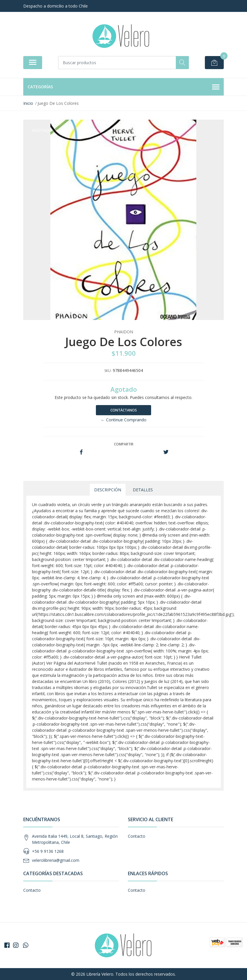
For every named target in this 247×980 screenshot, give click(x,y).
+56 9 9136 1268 (48, 851)
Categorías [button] (123, 87)
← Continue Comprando (124, 420)
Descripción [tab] (108, 490)
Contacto (137, 836)
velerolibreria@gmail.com (56, 860)
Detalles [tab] (143, 490)
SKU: (108, 371)
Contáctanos (124, 410)
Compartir (124, 444)
